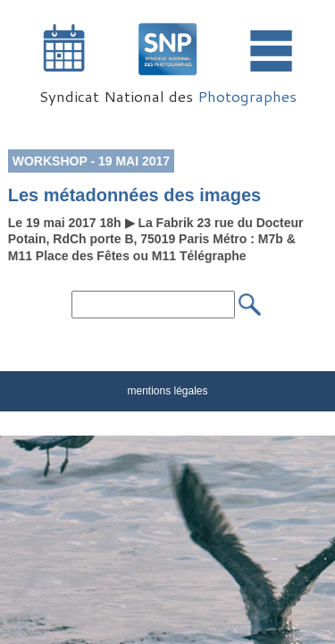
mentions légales (167, 391)
